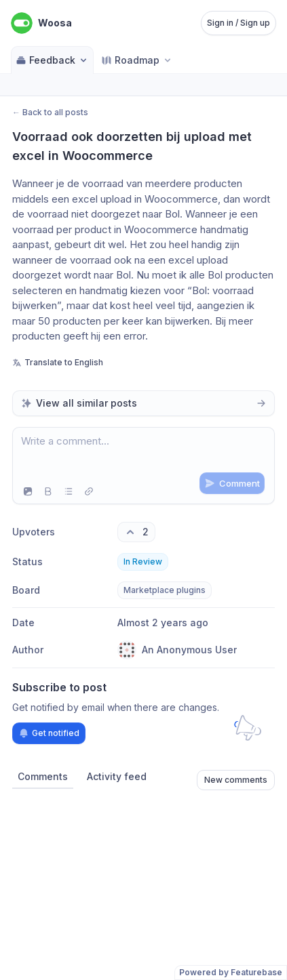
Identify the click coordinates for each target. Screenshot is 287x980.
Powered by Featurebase (231, 972)
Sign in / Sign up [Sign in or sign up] (238, 23)
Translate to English (58, 362)
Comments (43, 776)
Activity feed (117, 776)
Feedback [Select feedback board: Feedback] (52, 60)
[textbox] (143, 453)
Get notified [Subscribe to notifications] (49, 733)
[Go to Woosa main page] (41, 23)
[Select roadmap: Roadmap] (137, 60)
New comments (236, 780)
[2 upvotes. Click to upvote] (136, 532)
